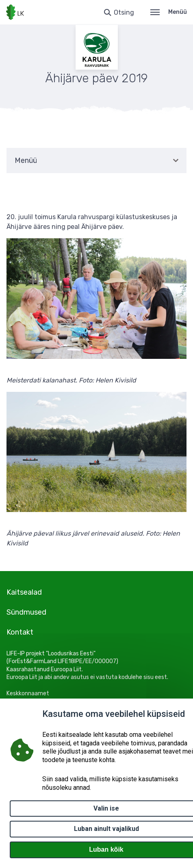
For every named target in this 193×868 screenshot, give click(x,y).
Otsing (124, 12)
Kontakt (20, 632)
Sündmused (26, 612)
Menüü (169, 12)
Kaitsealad (24, 592)
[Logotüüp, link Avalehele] (15, 12)
